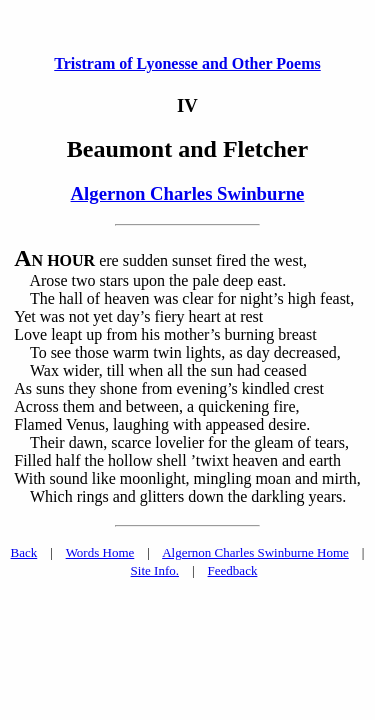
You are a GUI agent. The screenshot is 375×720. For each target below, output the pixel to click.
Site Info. (155, 570)
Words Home (100, 552)
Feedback (233, 570)
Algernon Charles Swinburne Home (255, 552)
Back (24, 552)
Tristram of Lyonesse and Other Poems (187, 63)
